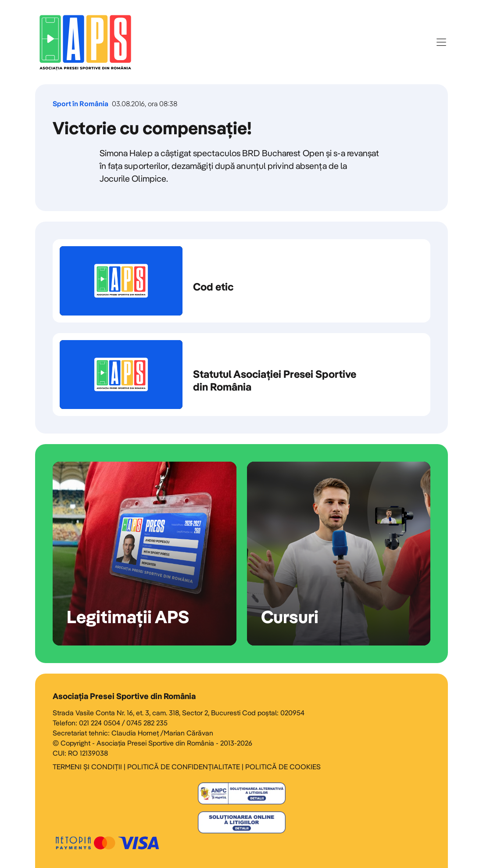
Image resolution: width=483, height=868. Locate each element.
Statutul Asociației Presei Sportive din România (241, 375)
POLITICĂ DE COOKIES (283, 767)
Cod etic (241, 281)
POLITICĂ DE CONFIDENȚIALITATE (184, 767)
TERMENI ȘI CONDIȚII (87, 767)
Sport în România (80, 104)
